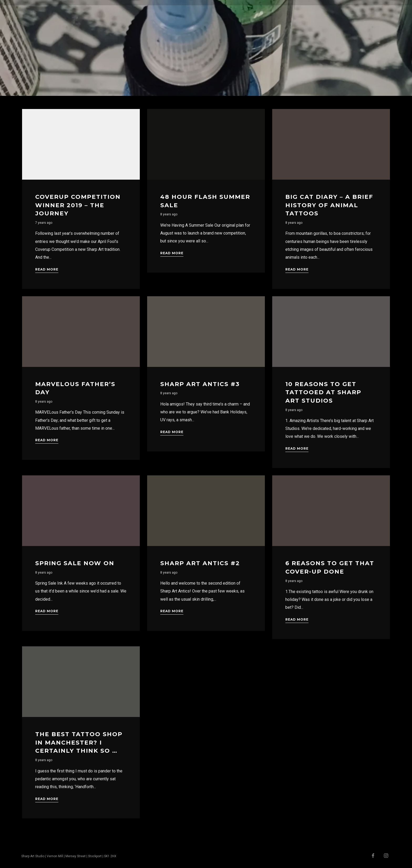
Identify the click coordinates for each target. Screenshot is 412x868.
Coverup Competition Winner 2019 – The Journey (78, 205)
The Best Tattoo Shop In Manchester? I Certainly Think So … (79, 742)
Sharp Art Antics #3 (200, 384)
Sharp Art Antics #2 (200, 563)
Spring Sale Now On (75, 563)
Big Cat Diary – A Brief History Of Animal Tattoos (329, 205)
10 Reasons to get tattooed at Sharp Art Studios (323, 392)
